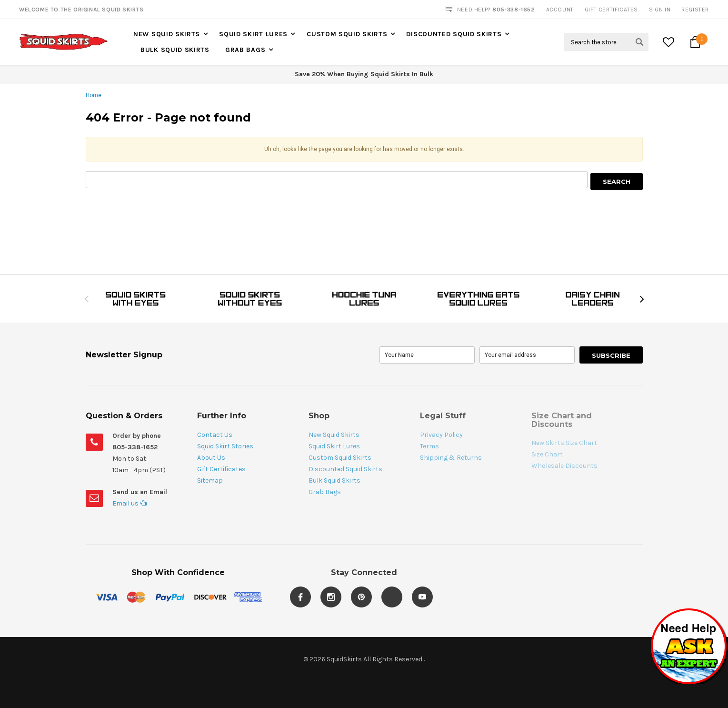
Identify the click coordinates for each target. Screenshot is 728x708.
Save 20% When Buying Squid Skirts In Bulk (364, 74)
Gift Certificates (221, 469)
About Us (211, 458)
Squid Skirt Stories (225, 446)
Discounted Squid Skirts (454, 34)
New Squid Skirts (167, 34)
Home (94, 95)
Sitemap (210, 480)
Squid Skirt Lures (253, 34)
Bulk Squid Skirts (175, 50)
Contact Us (215, 435)
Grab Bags (245, 50)
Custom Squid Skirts (347, 34)
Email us (130, 503)
